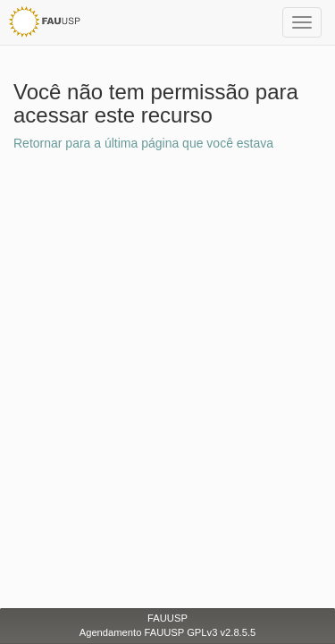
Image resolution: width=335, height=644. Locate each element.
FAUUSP (167, 618)
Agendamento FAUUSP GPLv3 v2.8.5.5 (168, 632)
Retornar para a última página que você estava (143, 143)
